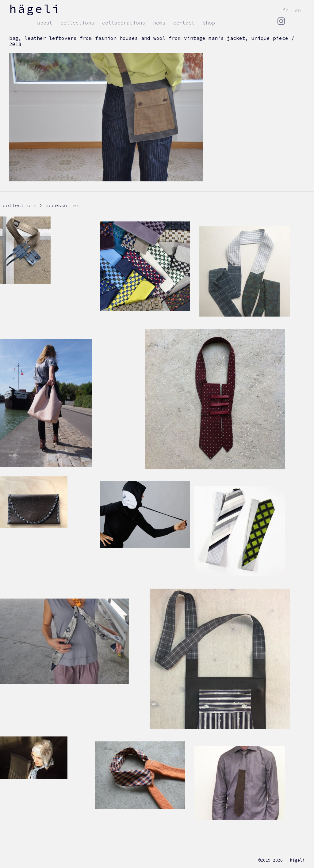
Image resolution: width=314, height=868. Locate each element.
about (45, 23)
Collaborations (124, 23)
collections (77, 23)
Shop (209, 23)
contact (184, 23)
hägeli (35, 9)
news (159, 23)
